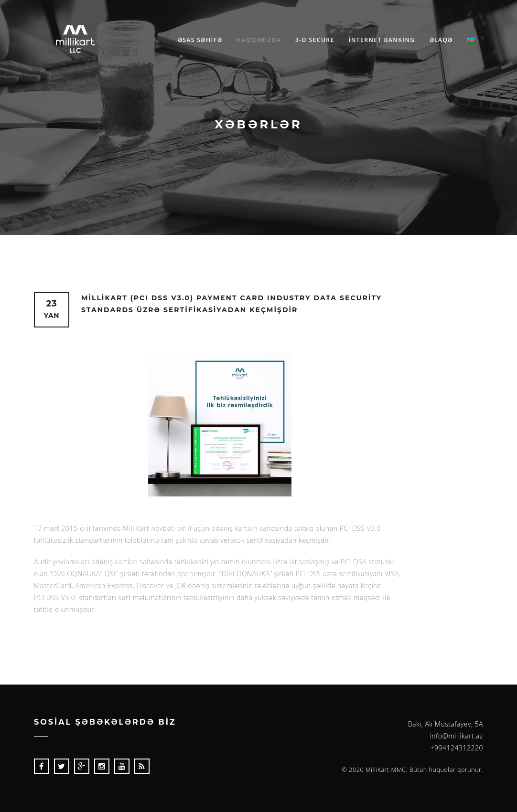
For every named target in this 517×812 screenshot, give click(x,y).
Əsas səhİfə (200, 40)
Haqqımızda (259, 40)
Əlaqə (441, 40)
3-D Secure (315, 40)
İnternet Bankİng (382, 40)
